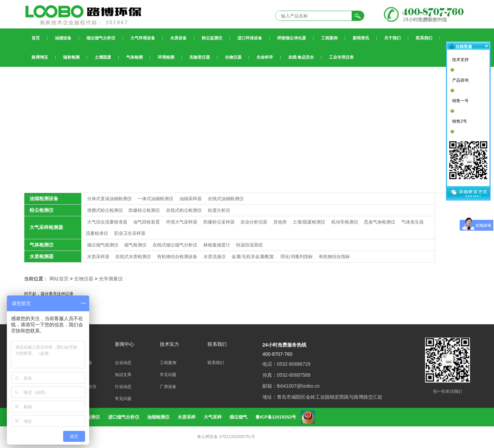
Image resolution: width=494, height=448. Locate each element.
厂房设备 (168, 387)
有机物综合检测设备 (178, 257)
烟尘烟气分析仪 (101, 38)
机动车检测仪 (345, 222)
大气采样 (213, 417)
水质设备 (178, 38)
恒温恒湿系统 (249, 245)
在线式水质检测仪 (134, 257)
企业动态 (123, 363)
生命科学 (265, 57)
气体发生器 (413, 222)
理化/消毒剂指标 (297, 257)
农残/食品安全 (301, 57)
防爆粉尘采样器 (220, 222)
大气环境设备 (143, 38)
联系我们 (424, 38)
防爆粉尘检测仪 (145, 210)
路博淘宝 (40, 57)
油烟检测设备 (44, 198)
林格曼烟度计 (217, 245)
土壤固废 (103, 57)
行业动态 (123, 387)
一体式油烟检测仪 (156, 199)
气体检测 (134, 57)
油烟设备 (63, 38)
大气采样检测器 (46, 227)
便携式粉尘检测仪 (106, 210)
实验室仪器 (200, 57)
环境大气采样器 (182, 222)
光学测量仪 (111, 279)
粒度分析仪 (219, 210)
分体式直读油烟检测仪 (110, 199)
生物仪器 (233, 57)
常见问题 (123, 399)
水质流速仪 (215, 257)
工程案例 (329, 38)
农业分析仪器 (255, 222)
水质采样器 (99, 257)
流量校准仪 (98, 233)
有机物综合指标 (334, 257)
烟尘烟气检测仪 (103, 245)
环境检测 (166, 57)
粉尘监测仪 (212, 38)
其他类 (281, 222)
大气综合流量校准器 (108, 222)
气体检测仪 (42, 245)
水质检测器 (42, 256)
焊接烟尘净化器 (292, 38)
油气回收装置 (147, 222)
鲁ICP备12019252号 (276, 417)
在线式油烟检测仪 (226, 199)
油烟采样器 (191, 199)
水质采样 (187, 417)
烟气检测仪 (136, 245)
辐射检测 (71, 57)
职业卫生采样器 (130, 233)
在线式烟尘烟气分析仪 (176, 245)
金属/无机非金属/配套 (254, 257)
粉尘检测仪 (42, 210)
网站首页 (59, 279)
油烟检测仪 (158, 417)
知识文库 (123, 375)
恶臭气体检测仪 (380, 222)
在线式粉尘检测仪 (185, 210)
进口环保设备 (250, 38)
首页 (36, 38)
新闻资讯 (361, 38)
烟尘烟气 (238, 417)
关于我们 (392, 38)
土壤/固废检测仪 (309, 222)
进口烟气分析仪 (124, 417)
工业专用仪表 (341, 57)
